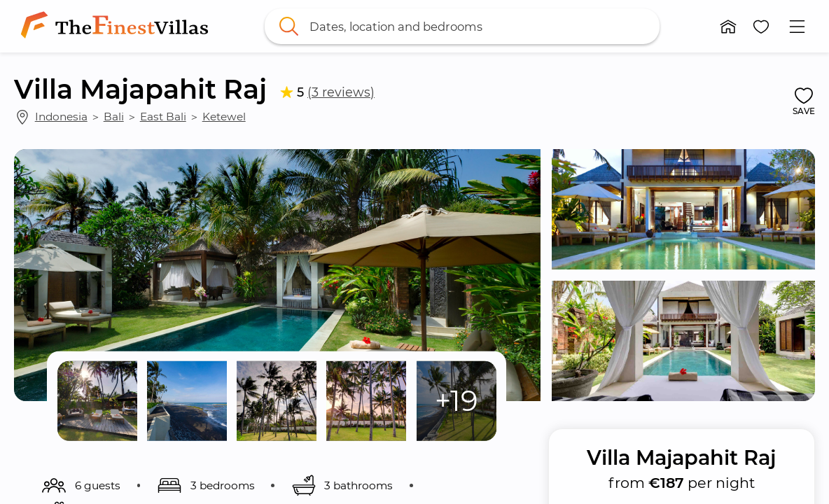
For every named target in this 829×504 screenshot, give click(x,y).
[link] (117, 26)
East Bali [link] (163, 117)
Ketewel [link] (224, 117)
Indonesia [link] (61, 117)
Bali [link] (114, 117)
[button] (728, 27)
